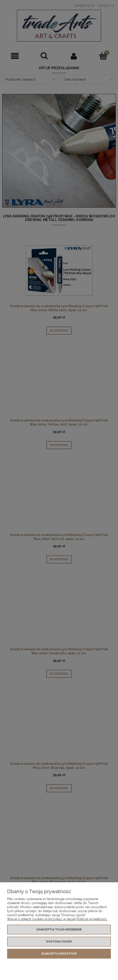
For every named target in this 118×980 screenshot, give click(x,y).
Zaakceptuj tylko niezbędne (59, 930)
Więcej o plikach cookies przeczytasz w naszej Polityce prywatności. (57, 919)
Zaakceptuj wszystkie (59, 954)
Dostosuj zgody (59, 942)
